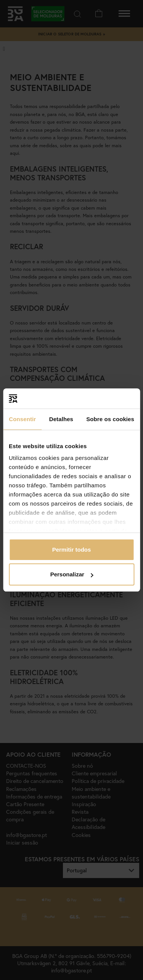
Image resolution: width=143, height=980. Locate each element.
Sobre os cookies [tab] (110, 419)
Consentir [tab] (22, 419)
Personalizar (72, 574)
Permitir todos (72, 550)
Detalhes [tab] (61, 419)
